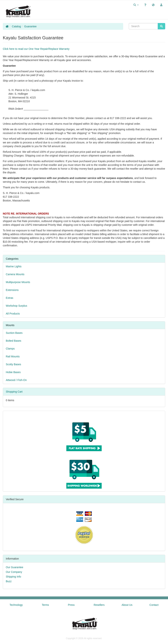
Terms (45, 605)
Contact (154, 605)
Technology (16, 605)
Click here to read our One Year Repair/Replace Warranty (36, 49)
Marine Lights (14, 266)
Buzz (9, 581)
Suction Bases (14, 333)
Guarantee (30, 26)
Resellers (99, 605)
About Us (127, 605)
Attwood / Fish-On (16, 380)
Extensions (12, 290)
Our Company (14, 572)
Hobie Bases (13, 372)
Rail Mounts (13, 356)
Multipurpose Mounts (18, 282)
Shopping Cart (14, 392)
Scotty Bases (13, 364)
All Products (13, 314)
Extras (10, 298)
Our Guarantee (14, 567)
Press (71, 605)
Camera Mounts (15, 274)
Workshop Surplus (16, 306)
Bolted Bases (14, 341)
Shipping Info (13, 577)
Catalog (16, 26)
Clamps (10, 349)
